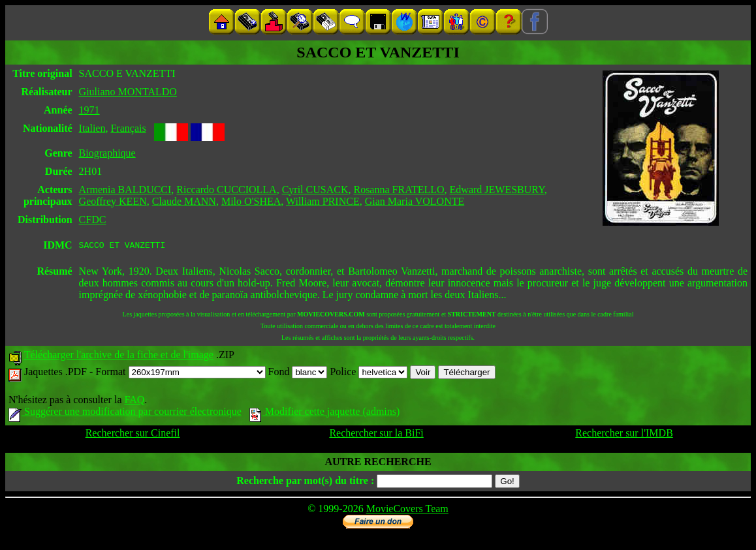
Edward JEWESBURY (497, 190)
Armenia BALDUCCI (125, 190)
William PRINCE (323, 201)
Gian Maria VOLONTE (415, 201)
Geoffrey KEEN (113, 201)
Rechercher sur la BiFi (376, 435)
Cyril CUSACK (315, 190)
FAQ (134, 402)
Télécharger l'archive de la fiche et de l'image (119, 357)
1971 (89, 110)
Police (369, 374)
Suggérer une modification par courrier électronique (125, 413)
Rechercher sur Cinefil (133, 435)
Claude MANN (184, 201)
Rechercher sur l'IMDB (624, 435)
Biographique (107, 153)
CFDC (93, 220)
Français (128, 128)
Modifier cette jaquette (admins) (325, 413)
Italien (92, 128)
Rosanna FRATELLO (399, 190)
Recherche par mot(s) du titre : (305, 482)
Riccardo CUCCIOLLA (226, 190)
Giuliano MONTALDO (128, 92)
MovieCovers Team (407, 511)
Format (180, 374)
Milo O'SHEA (251, 201)
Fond (298, 374)
